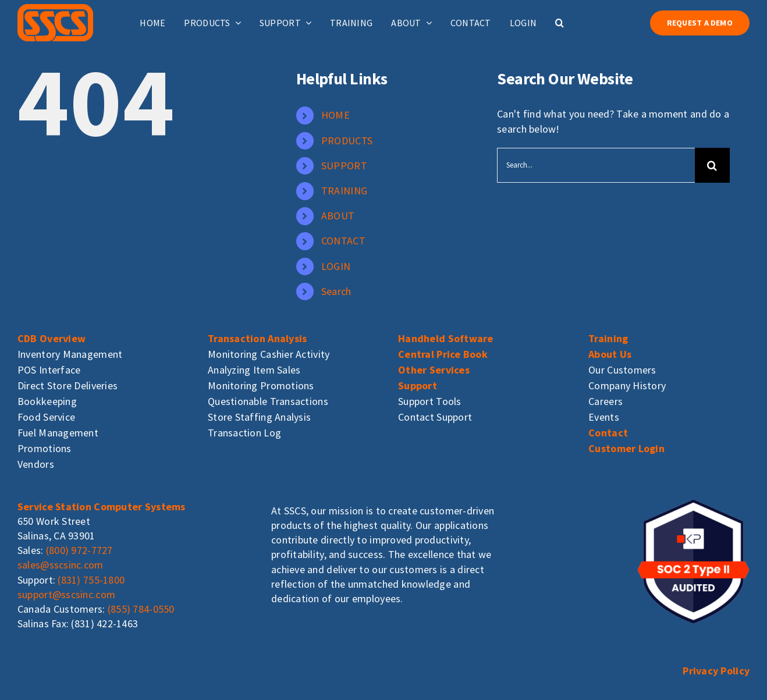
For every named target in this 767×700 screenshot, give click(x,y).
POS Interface (49, 370)
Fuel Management (58, 433)
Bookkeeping (47, 401)
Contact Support (435, 417)
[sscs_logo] (55, 9)
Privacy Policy (716, 671)
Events (604, 417)
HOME (335, 115)
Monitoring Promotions (261, 385)
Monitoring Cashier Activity (269, 354)
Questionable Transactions (268, 401)
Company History (627, 385)
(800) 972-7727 (79, 550)
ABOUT (338, 216)
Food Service (46, 417)
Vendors (36, 464)
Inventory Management (70, 354)
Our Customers (622, 370)
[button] (560, 23)
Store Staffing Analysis (259, 417)
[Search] (712, 165)
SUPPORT (344, 166)
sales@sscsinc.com (61, 565)
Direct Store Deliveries (68, 385)
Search (336, 291)
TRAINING (344, 191)
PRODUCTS (347, 141)
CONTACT (343, 241)
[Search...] (596, 165)
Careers (606, 401)
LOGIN (336, 266)
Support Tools (430, 401)
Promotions (45, 448)
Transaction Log (244, 433)
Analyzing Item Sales (254, 370)
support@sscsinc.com (66, 594)
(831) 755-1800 (91, 580)
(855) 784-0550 (141, 609)
